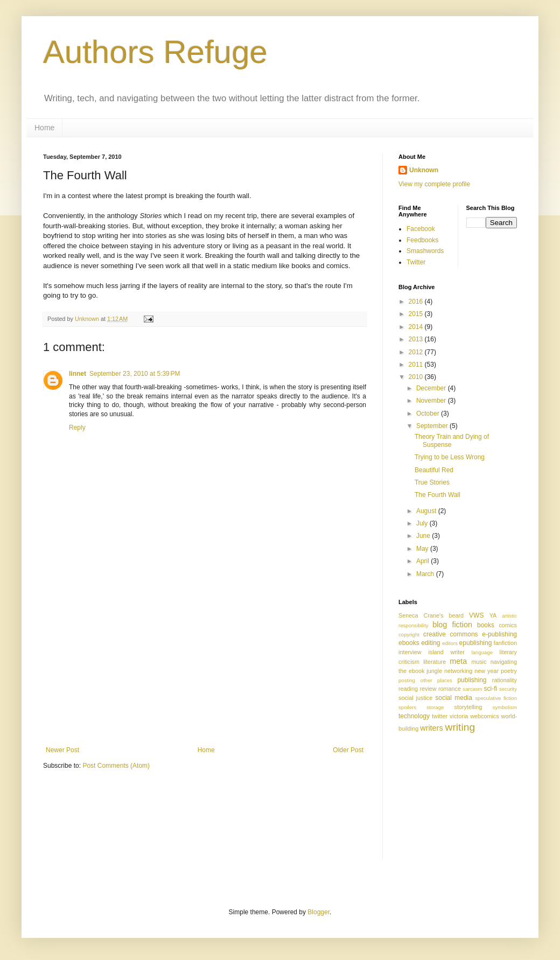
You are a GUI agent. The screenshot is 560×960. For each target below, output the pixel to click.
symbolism (505, 707)
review (428, 689)
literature (435, 662)
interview (410, 652)
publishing (472, 680)
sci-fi (491, 689)
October (429, 414)
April (423, 561)
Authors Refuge (155, 52)
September (433, 426)
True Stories (432, 482)
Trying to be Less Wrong (450, 457)
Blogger (318, 912)
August (427, 511)
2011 (417, 365)
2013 (417, 339)
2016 (417, 302)
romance (450, 689)
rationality (505, 680)
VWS (476, 615)
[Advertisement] (205, 665)
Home (44, 128)
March (426, 574)
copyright (409, 635)
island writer (446, 652)
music (479, 662)
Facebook (421, 229)
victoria (459, 716)
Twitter (416, 262)
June (424, 536)
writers (431, 728)
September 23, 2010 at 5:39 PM (135, 374)
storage (435, 707)
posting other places (425, 680)
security (508, 689)
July (423, 523)
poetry (509, 671)
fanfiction (505, 643)
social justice (415, 698)
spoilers (407, 707)
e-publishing (499, 634)
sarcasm (472, 689)
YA (493, 615)
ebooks (409, 643)
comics (508, 625)
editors (450, 643)
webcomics (484, 716)
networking (458, 671)
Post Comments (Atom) (116, 766)
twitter (440, 716)
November (432, 401)
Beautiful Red (434, 470)
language (482, 652)
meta (458, 661)
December (432, 388)
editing (430, 643)
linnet (78, 374)
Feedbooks (422, 240)
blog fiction (452, 625)
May (423, 549)
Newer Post (62, 750)
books (486, 625)
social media (454, 698)
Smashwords (425, 251)
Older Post (348, 750)
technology (414, 716)
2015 (417, 314)
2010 (417, 377)
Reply (77, 428)
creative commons (451, 634)
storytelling (468, 707)
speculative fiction (496, 698)
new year (486, 671)
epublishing (476, 643)
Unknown (424, 170)
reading (408, 689)
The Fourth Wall (437, 495)
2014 (417, 327)
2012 (417, 352)
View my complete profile (434, 184)
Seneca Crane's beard (431, 615)
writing (460, 727)
